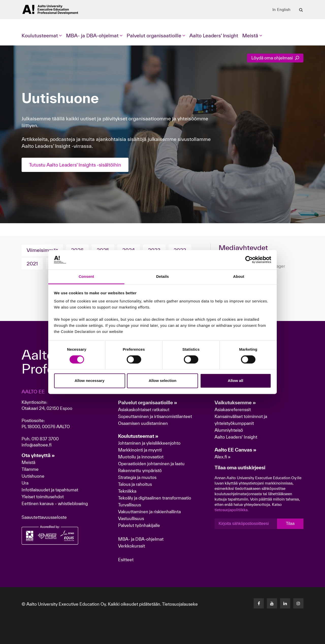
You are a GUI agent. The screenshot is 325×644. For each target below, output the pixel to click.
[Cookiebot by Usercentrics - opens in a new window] (249, 260)
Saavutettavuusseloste (44, 517)
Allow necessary (90, 381)
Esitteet (126, 560)
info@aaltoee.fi (37, 445)
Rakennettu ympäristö (140, 470)
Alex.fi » (223, 457)
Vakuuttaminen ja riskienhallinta (149, 512)
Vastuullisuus (131, 518)
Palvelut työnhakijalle (139, 525)
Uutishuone (33, 476)
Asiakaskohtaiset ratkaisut (144, 409)
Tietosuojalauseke (180, 604)
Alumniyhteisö (229, 430)
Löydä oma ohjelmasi (275, 58)
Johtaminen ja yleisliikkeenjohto (150, 443)
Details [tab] (162, 276)
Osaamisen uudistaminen (143, 423)
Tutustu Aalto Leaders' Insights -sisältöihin (77, 165)
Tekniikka (127, 491)
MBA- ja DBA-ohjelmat (141, 539)
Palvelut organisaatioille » (148, 402)
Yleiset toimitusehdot (43, 497)
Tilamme (30, 469)
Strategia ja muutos (137, 477)
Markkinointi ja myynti (140, 450)
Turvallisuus (129, 505)
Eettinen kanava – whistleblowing (55, 503)
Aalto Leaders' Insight (214, 36)
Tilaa (290, 524)
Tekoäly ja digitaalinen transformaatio (155, 498)
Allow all (235, 381)
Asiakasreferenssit (233, 409)
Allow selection (162, 381)
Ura (25, 483)
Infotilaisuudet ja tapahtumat (50, 490)
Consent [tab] (86, 276)
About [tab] (239, 276)
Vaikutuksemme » (235, 402)
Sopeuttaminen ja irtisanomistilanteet (155, 416)
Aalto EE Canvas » (235, 450)
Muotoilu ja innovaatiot (141, 457)
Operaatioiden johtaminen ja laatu (151, 464)
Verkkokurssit (132, 546)
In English (281, 10)
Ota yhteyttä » (38, 455)
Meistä (28, 462)
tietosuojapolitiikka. (232, 510)
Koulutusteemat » (138, 436)
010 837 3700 (45, 439)
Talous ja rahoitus (135, 484)
